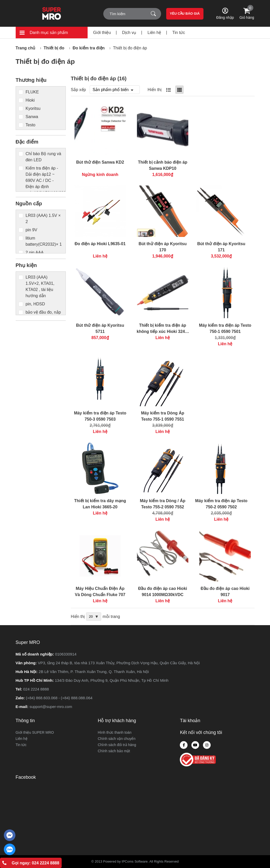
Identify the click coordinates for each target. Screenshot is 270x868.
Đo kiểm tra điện (89, 48)
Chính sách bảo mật (114, 751)
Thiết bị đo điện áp (130, 48)
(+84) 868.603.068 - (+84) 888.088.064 (59, 698)
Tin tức (179, 33)
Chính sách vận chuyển (117, 739)
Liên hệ (154, 33)
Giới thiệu (102, 33)
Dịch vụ (129, 33)
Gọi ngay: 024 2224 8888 (31, 863)
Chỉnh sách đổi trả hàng (117, 745)
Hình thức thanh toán (114, 732)
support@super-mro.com (51, 707)
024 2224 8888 (36, 689)
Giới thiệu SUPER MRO (35, 732)
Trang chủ (26, 48)
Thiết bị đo (54, 48)
